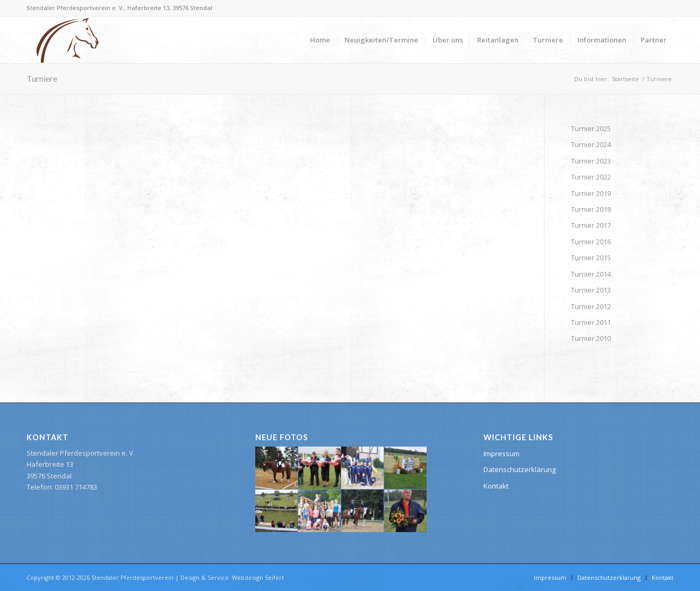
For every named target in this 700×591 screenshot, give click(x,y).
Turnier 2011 (591, 322)
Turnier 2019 (591, 193)
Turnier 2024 (591, 144)
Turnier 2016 (591, 242)
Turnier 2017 (591, 225)
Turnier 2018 (591, 209)
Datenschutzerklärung (520, 469)
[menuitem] (320, 40)
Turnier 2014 (591, 274)
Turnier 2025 (591, 129)
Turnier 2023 (591, 161)
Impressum (502, 453)
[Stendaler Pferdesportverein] (67, 40)
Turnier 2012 (591, 306)
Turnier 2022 (591, 177)
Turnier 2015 (591, 258)
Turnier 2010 (591, 338)
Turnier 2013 (591, 290)
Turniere (42, 78)
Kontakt (496, 486)
